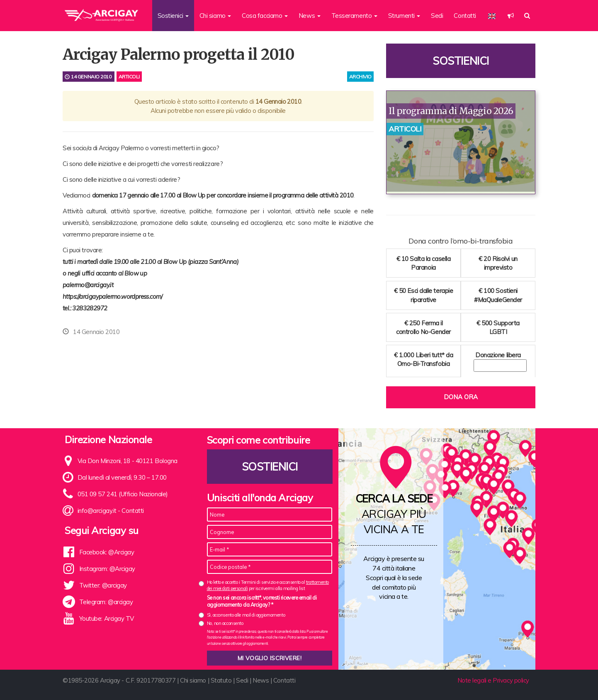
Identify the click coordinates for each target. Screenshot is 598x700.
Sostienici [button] (173, 16)
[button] (511, 16)
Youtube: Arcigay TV (107, 618)
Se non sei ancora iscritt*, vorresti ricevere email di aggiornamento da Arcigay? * (262, 601)
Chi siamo (193, 680)
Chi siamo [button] (215, 16)
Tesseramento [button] (354, 16)
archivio (360, 77)
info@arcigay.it (97, 511)
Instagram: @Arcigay (107, 569)
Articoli (129, 77)
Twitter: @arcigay (103, 585)
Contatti (465, 16)
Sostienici (461, 61)
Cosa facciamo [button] (265, 16)
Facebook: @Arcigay (107, 552)
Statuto (221, 680)
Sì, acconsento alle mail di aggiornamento (246, 615)
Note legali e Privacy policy (493, 680)
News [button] (310, 16)
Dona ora (461, 397)
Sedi (437, 16)
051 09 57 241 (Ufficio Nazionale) (123, 494)
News (261, 680)
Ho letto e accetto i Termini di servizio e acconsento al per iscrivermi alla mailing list (268, 585)
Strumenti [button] (404, 16)
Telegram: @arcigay (106, 602)
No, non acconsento (225, 623)
